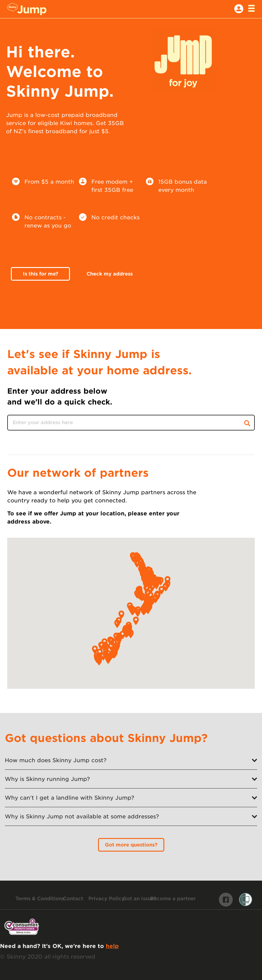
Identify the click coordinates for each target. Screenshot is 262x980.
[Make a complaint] (140, 899)
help (112, 946)
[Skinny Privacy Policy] (106, 899)
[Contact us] (73, 899)
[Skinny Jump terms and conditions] (40, 899)
